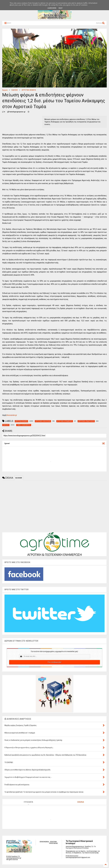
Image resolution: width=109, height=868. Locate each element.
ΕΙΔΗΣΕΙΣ (15, 90)
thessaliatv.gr (12, 415)
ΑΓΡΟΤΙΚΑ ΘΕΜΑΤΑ (29, 90)
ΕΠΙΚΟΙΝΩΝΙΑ (44, 842)
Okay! (61, 8)
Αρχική (5, 90)
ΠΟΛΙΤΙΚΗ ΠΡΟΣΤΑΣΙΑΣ (53, 843)
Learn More (52, 8)
